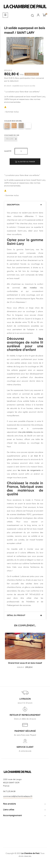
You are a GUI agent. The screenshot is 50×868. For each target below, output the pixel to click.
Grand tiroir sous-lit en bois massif (25, 663)
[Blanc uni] (28, 126)
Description (13, 205)
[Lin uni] (21, 126)
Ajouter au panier (25, 162)
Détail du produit (16, 615)
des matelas (30, 288)
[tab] (25, 205)
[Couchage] (11, 139)
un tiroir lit (36, 456)
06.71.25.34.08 (9, 791)
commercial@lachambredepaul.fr (18, 796)
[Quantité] (21, 151)
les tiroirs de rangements (29, 470)
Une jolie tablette (25, 432)
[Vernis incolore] (14, 126)
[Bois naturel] (7, 126)
